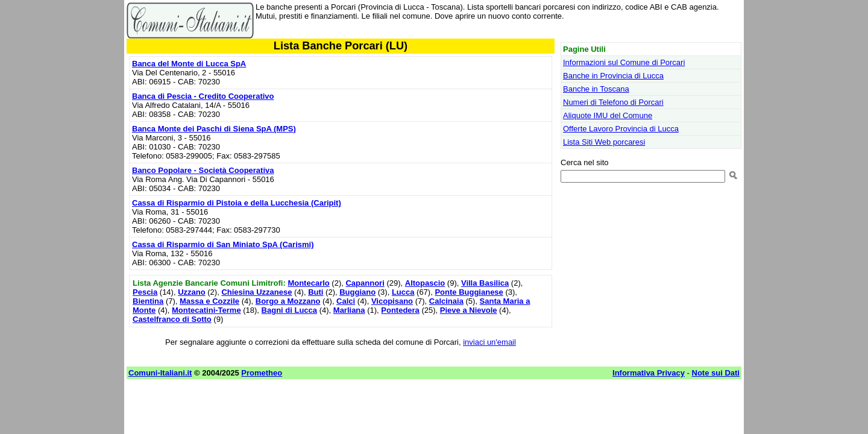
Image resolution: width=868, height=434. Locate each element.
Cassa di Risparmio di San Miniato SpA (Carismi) (223, 244)
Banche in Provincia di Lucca (613, 76)
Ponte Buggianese (469, 292)
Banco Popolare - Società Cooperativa (203, 170)
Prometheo (262, 373)
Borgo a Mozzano (288, 301)
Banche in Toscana (596, 89)
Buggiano (357, 292)
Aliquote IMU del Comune (608, 115)
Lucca (403, 292)
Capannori (365, 283)
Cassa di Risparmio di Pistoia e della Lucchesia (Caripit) (237, 203)
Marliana (349, 310)
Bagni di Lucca (289, 310)
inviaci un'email (489, 342)
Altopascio (425, 283)
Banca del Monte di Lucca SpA (189, 64)
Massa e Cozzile (209, 301)
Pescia (145, 292)
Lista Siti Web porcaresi (604, 142)
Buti (316, 292)
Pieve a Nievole (469, 310)
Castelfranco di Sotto (172, 319)
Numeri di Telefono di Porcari (613, 102)
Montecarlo (308, 283)
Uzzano (192, 292)
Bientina (148, 301)
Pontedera (400, 310)
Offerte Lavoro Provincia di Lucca (621, 129)
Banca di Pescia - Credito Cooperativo (203, 96)
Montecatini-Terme (206, 310)
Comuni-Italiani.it (160, 373)
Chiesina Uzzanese (256, 292)
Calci (346, 301)
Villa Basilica (485, 283)
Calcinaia (446, 301)
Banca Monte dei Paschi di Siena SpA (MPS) (214, 129)
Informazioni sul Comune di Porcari (624, 62)
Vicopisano (392, 301)
